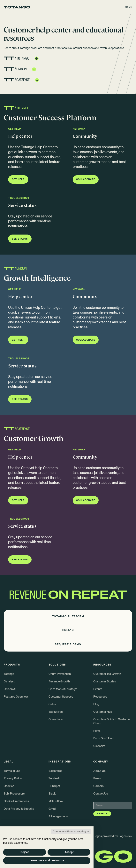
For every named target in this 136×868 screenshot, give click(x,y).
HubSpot (54, 786)
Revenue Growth (59, 682)
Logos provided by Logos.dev (113, 836)
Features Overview (16, 697)
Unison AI (10, 689)
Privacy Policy (13, 779)
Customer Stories (105, 682)
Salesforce (55, 771)
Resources (100, 697)
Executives (56, 712)
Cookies (9, 786)
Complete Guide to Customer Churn (112, 721)
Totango (9, 674)
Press (97, 779)
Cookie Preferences (16, 801)
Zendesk (54, 779)
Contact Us (101, 794)
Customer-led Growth (107, 674)
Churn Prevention (60, 674)
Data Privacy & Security (19, 809)
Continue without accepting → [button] (71, 831)
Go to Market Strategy (63, 689)
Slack (52, 794)
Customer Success (61, 697)
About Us (99, 771)
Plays (97, 731)
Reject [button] (25, 852)
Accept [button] (69, 852)
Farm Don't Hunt (104, 738)
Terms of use (12, 771)
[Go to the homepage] (17, 7)
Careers (98, 786)
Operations (56, 719)
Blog (96, 704)
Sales (52, 704)
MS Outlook (56, 801)
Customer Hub (103, 712)
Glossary (99, 746)
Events (98, 689)
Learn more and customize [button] (47, 860)
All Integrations (58, 816)
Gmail (52, 809)
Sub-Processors (14, 794)
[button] (129, 7)
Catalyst (9, 682)
